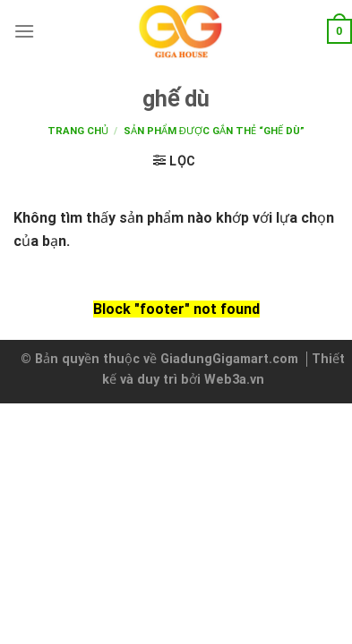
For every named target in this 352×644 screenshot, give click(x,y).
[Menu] (24, 31)
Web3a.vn (234, 380)
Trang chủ (78, 131)
